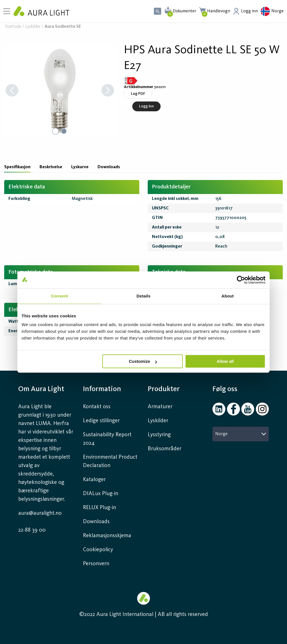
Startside (13, 27)
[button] (60, 91)
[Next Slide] (108, 91)
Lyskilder (33, 27)
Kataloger (94, 480)
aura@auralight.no (40, 513)
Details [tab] (143, 296)
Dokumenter (184, 11)
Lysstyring (159, 435)
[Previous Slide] (12, 91)
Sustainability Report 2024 (107, 439)
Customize (143, 361)
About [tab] (228, 296)
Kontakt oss (97, 407)
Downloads (109, 167)
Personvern (96, 564)
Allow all (225, 361)
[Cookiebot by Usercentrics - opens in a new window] (241, 280)
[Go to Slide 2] (64, 131)
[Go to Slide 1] (55, 131)
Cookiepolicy (98, 550)
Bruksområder (165, 449)
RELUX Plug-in (99, 508)
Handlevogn (219, 11)
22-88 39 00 (32, 530)
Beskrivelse (51, 167)
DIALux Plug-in (101, 494)
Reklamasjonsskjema (107, 536)
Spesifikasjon (17, 167)
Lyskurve (80, 167)
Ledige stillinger (101, 421)
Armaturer (160, 407)
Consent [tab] (60, 296)
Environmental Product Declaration (110, 461)
